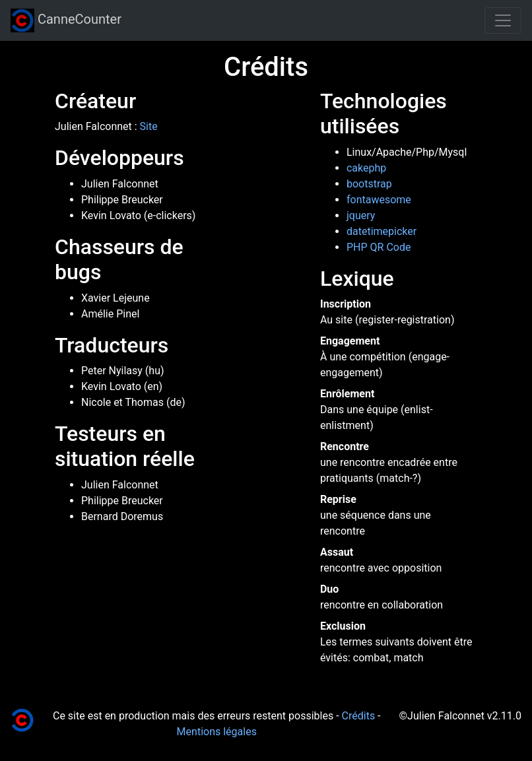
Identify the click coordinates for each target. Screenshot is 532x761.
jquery (361, 215)
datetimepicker (382, 231)
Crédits (359, 716)
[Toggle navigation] (503, 20)
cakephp (366, 168)
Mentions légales (217, 732)
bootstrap (369, 184)
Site (149, 126)
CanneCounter (66, 20)
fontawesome (379, 200)
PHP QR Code (379, 247)
